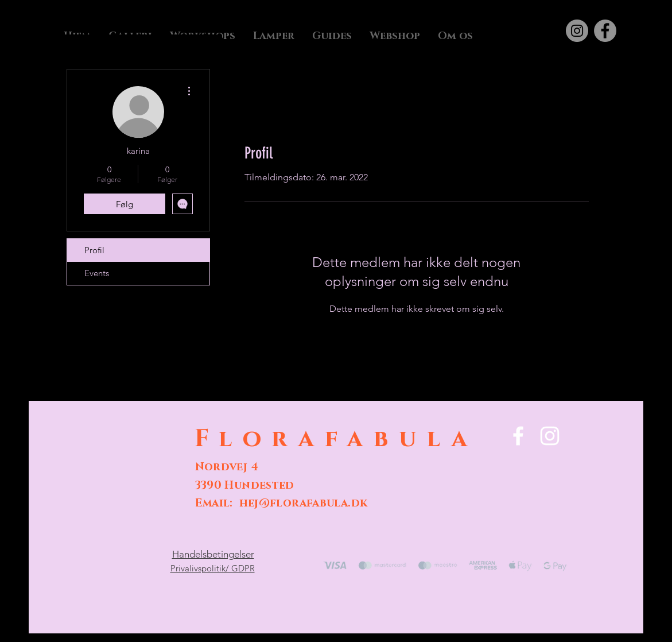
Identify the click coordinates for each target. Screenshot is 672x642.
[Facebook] (605, 31)
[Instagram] (577, 31)
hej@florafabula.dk (304, 503)
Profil (94, 250)
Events (97, 273)
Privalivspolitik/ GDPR (213, 568)
